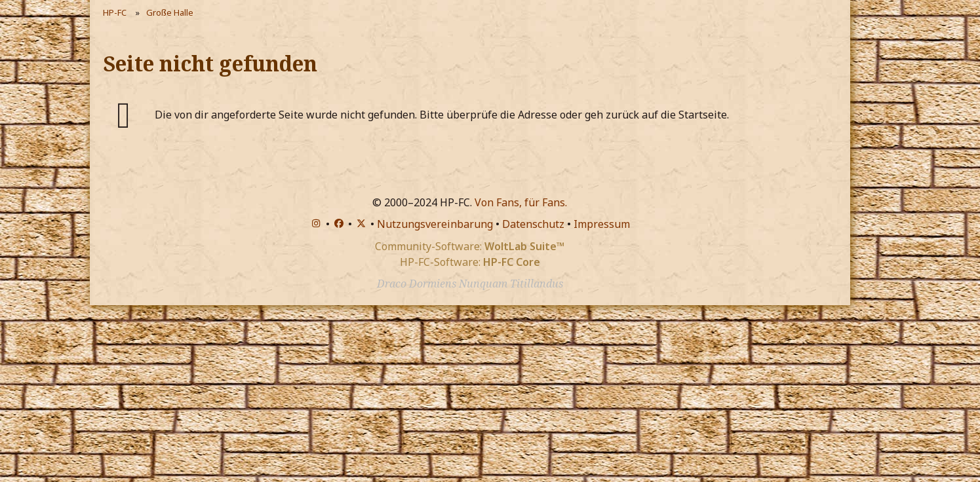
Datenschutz (533, 224)
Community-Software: (470, 246)
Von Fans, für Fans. (521, 202)
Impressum (602, 224)
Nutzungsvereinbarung (435, 224)
